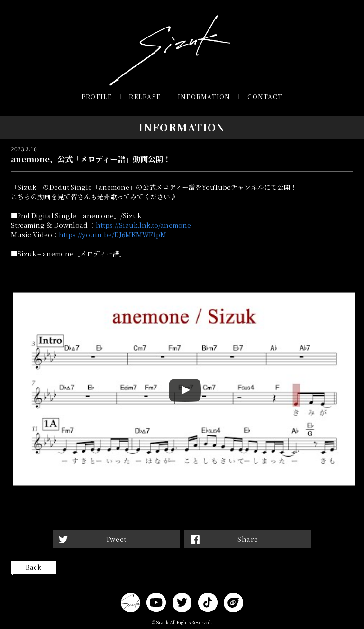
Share (248, 539)
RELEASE (145, 97)
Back (34, 567)
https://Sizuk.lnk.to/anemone (143, 225)
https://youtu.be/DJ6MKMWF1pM (113, 234)
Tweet (116, 539)
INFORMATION (204, 97)
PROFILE (97, 97)
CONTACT (265, 97)
